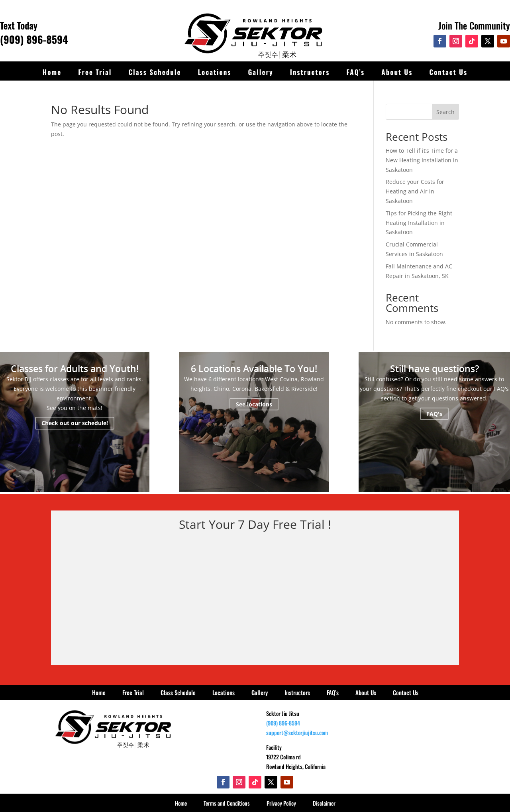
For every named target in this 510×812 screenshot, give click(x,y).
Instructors (310, 72)
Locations (214, 72)
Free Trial (95, 72)
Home (52, 72)
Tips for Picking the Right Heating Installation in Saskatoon (419, 223)
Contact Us (449, 72)
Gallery (260, 72)
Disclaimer (324, 803)
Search (445, 112)
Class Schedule (155, 72)
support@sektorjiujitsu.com (297, 732)
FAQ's (434, 414)
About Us (397, 72)
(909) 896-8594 (34, 39)
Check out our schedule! (75, 423)
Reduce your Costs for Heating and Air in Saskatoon (415, 191)
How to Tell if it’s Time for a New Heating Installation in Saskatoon (422, 160)
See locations (254, 404)
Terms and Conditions (227, 803)
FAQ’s (355, 72)
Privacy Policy (281, 803)
